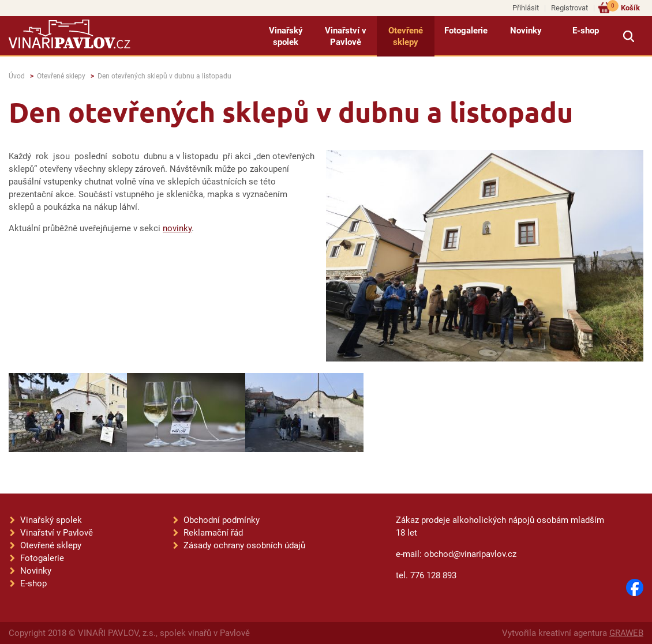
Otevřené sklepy (406, 36)
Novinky (526, 31)
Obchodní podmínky (222, 520)
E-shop (586, 31)
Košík (623, 7)
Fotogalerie (466, 31)
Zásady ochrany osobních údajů (244, 545)
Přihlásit (526, 8)
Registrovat (569, 8)
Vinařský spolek (286, 36)
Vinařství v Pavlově (346, 36)
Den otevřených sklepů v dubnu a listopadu (164, 76)
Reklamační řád (213, 533)
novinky (177, 228)
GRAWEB (626, 633)
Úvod (17, 76)
